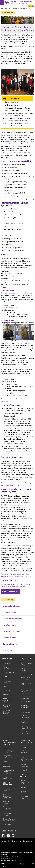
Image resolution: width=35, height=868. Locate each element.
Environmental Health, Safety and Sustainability (26, 699)
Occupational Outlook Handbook (16, 121)
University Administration (26, 797)
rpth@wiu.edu (4, 860)
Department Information (12, 631)
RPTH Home (7, 650)
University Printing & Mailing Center (8, 750)
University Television (7, 766)
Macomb (13, 4)
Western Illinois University (21, 1)
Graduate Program (10, 612)
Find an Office (25, 788)
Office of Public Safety (26, 664)
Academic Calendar (6, 668)
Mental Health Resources (26, 679)
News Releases (8, 663)
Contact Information (10, 644)
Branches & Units (7, 682)
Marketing (7, 761)
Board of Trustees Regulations (7, 796)
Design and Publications (7, 756)
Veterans (4, 845)
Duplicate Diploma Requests (6, 712)
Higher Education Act (8, 778)
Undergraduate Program (12, 606)
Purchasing (24, 770)
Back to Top (8, 600)
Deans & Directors (24, 792)
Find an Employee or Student (25, 782)
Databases (7, 690)
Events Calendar (9, 672)
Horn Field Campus (10, 625)
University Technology (25, 733)
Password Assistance (24, 722)
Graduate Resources (10, 592)
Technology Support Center (26, 727)
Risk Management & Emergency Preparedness (26, 691)
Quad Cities (20, 4)
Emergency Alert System (26, 669)
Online (26, 4)
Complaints (7, 824)
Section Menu (8, 13)
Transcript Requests (7, 706)
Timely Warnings (26, 674)
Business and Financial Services (25, 752)
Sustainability (28, 841)
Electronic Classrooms (25, 717)
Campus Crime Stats (26, 684)
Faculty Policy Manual (8, 802)
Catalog (6, 687)
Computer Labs (26, 712)
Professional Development (12, 619)
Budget (23, 747)
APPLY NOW (31, 6)
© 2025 (2, 864)
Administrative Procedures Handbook (8, 808)
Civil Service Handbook (7, 814)
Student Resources (10, 638)
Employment (16, 841)
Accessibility (5, 841)
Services (6, 694)
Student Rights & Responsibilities (9, 820)
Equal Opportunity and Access (26, 759)
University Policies (7, 790)
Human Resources (24, 765)
